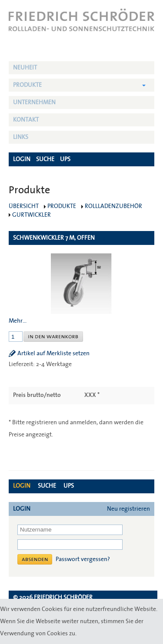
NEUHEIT (25, 68)
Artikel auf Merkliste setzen (53, 353)
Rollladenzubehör (113, 206)
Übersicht (24, 206)
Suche (47, 486)
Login (22, 486)
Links (21, 137)
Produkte (27, 85)
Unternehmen (34, 102)
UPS (69, 486)
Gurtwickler (32, 215)
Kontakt (26, 120)
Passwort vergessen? (83, 559)
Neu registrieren (128, 509)
